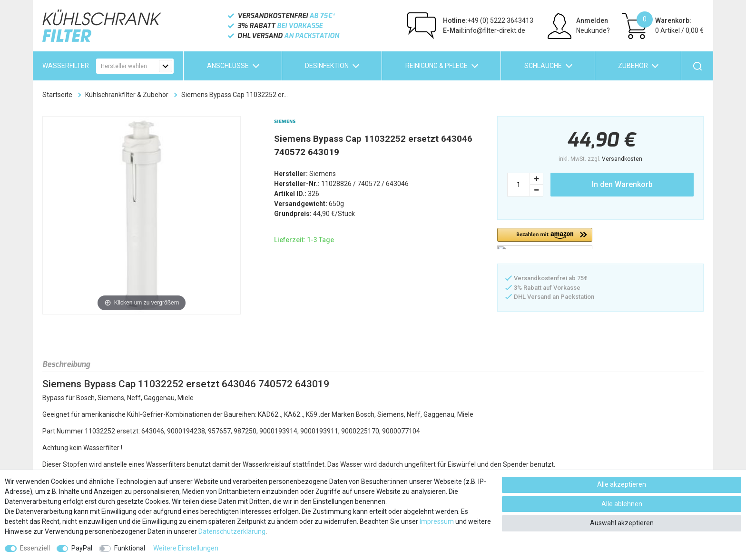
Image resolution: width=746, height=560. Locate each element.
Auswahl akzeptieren (622, 523)
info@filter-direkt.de (484, 30)
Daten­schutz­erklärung (232, 531)
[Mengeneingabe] (519, 185)
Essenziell (35, 548)
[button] (545, 239)
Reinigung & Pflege (437, 66)
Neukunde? (593, 30)
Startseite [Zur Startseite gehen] (57, 95)
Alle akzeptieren (622, 484)
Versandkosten (622, 159)
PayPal (82, 548)
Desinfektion (327, 66)
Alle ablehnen (622, 504)
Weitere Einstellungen (186, 548)
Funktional (130, 548)
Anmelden (592, 20)
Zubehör (633, 66)
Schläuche (543, 66)
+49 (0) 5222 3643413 (488, 20)
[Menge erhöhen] (537, 179)
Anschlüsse (228, 66)
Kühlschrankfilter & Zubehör (127, 95)
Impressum (437, 521)
